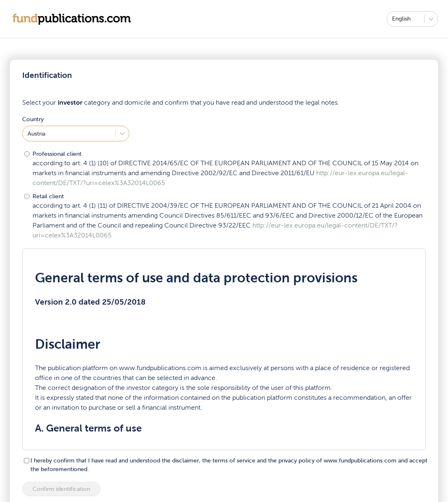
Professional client (57, 154)
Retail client (48, 196)
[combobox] (393, 19)
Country (33, 119)
